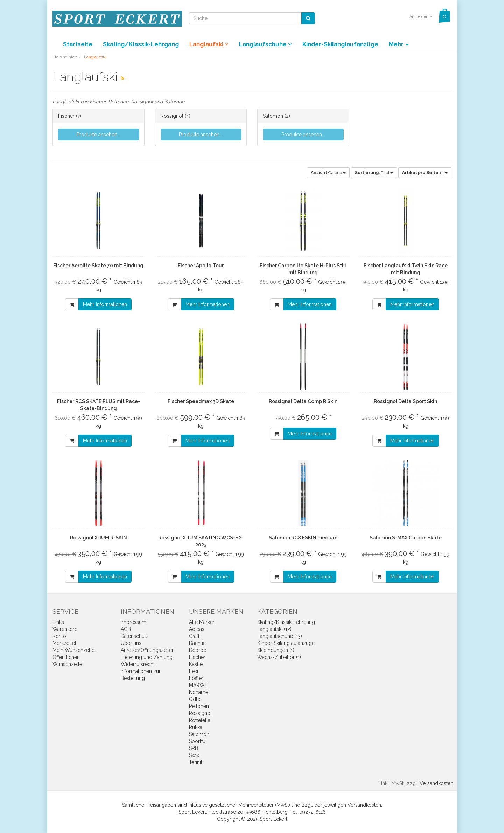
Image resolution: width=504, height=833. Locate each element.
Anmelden (421, 17)
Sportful (198, 741)
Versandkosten (436, 783)
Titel (374, 173)
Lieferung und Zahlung (147, 657)
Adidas (197, 629)
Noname (199, 692)
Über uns (131, 643)
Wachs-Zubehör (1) (279, 657)
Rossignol (173, 116)
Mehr (399, 44)
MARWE (198, 685)
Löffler (196, 678)
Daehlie (197, 643)
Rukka (196, 727)
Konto (59, 636)
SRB (194, 748)
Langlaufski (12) (274, 629)
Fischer (66, 116)
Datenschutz (135, 636)
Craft (194, 636)
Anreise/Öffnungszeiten (148, 650)
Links (58, 622)
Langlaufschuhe (265, 44)
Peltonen (199, 706)
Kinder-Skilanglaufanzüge (340, 44)
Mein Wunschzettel (74, 650)
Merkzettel (64, 643)
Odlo (195, 699)
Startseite (78, 44)
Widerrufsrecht (138, 664)
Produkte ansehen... (99, 135)
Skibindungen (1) (276, 650)
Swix (194, 755)
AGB (126, 629)
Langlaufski (209, 44)
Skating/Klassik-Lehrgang (141, 44)
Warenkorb (65, 629)
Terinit (196, 762)
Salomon (274, 116)
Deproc (198, 650)
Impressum (134, 622)
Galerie (328, 173)
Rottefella (200, 720)
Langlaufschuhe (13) (280, 636)
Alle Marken (202, 622)
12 (425, 173)
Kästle (196, 664)
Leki (194, 671)
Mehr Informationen (105, 304)
